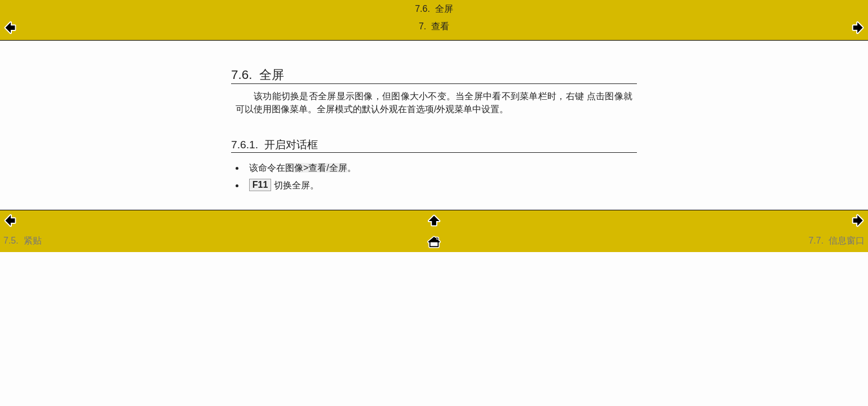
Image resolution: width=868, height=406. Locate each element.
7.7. (836, 240)
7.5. (24, 240)
